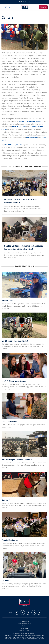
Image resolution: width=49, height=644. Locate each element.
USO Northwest (24, 2)
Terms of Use (24, 629)
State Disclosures (24, 631)
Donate (43, 7)
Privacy (25, 626)
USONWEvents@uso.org (25, 624)
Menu (6, 7)
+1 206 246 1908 (25, 621)
